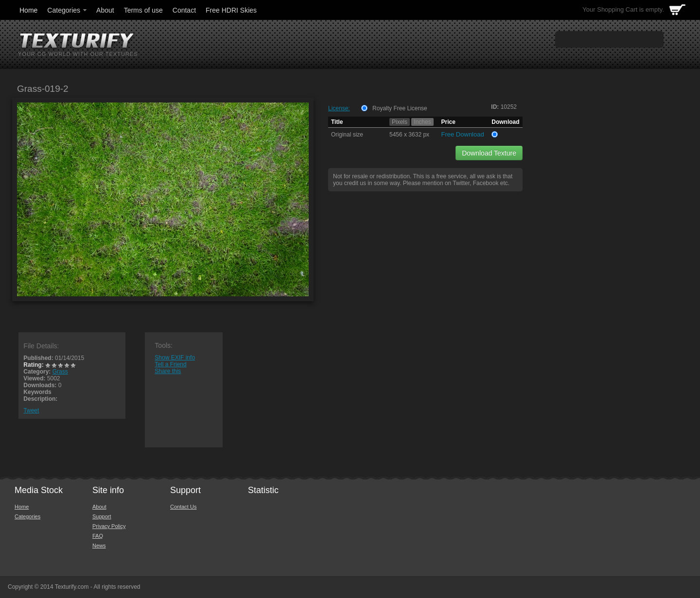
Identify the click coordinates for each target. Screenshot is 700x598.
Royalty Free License (400, 108)
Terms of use (143, 10)
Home (28, 10)
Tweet (31, 410)
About (105, 10)
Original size (347, 135)
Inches (422, 122)
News (99, 546)
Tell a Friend (170, 364)
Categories (68, 10)
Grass (60, 372)
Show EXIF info (175, 358)
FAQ (98, 536)
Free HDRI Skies (231, 10)
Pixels (400, 122)
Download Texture (489, 153)
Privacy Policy (109, 526)
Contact (184, 10)
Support (102, 516)
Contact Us (183, 507)
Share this (168, 371)
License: (339, 108)
